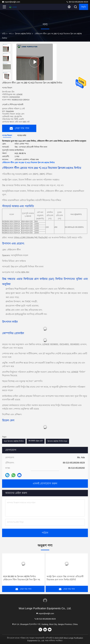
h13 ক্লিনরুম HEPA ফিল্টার (14, 441)
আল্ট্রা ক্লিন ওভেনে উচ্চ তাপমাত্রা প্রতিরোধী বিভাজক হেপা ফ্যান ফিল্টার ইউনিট (65, 578)
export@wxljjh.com (11, 2)
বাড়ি (4, 34)
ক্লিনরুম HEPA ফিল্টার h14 (57, 441)
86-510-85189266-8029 (77, 2)
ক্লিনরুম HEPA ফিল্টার (23, 34)
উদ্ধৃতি (84, 7)
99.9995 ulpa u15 (36, 441)
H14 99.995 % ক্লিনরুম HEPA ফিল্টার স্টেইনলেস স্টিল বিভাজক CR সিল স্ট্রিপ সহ (22, 578)
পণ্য (10, 34)
